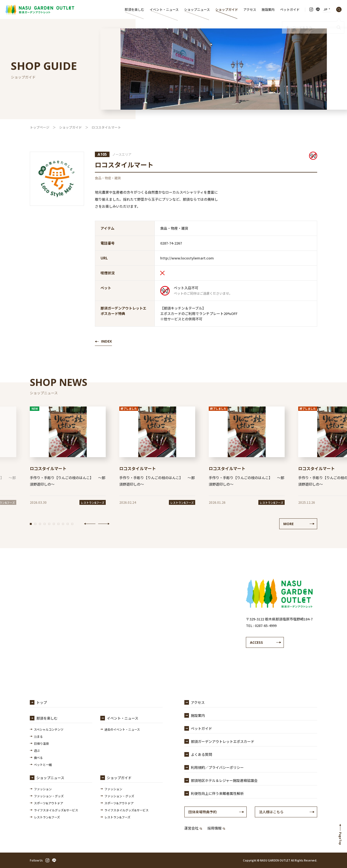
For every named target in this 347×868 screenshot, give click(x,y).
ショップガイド (227, 9)
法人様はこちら (271, 812)
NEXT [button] (104, 524)
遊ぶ (37, 750)
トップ (42, 702)
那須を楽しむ (134, 9)
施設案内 (268, 9)
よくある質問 (201, 754)
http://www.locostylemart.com (187, 258)
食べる (38, 758)
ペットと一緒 (43, 765)
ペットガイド (290, 9)
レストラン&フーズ (47, 817)
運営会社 (193, 828)
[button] (31, 524)
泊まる (38, 736)
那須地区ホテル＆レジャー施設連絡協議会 (224, 780)
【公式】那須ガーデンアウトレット (40, 9)
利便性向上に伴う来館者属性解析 (217, 793)
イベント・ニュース (164, 9)
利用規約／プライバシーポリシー (217, 767)
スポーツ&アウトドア (49, 803)
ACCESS (256, 642)
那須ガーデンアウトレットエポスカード (223, 741)
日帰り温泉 (41, 743)
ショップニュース (197, 9)
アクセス (250, 9)
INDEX (107, 341)
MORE (288, 524)
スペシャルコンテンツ (49, 729)
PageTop (340, 838)
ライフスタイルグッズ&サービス (56, 810)
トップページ (40, 127)
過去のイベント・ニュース (122, 729)
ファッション (43, 789)
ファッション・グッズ (49, 796)
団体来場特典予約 (203, 812)
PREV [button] (90, 524)
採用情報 (216, 828)
